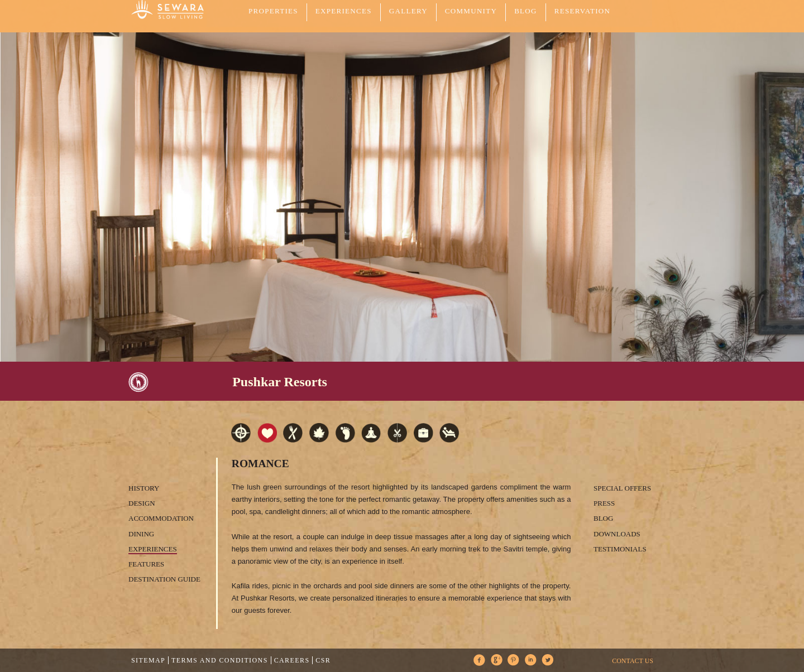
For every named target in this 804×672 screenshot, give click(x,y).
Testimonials (620, 549)
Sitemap (148, 660)
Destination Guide (164, 579)
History (144, 488)
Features (146, 564)
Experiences (153, 549)
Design (142, 503)
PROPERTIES (273, 11)
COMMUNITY (471, 11)
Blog (526, 11)
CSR (323, 660)
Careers (292, 660)
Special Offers (622, 488)
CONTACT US (633, 661)
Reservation (582, 11)
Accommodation (161, 518)
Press (604, 503)
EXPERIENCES (344, 11)
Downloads (617, 534)
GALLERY (408, 11)
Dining (141, 534)
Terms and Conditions (220, 660)
